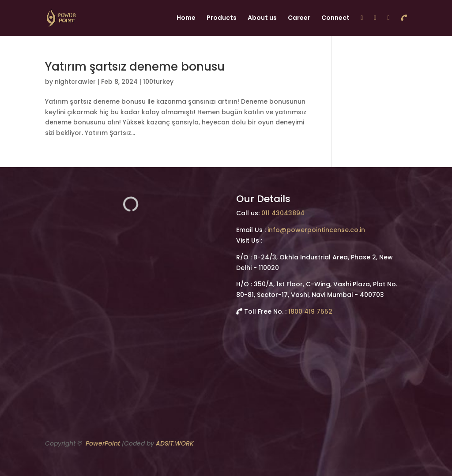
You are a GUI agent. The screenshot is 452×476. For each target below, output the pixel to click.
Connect (335, 18)
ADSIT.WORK (175, 443)
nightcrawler (75, 82)
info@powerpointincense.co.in (316, 230)
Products (222, 18)
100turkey (158, 82)
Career (299, 18)
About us (262, 18)
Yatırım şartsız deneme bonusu (135, 67)
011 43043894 (283, 213)
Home (186, 18)
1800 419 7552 (310, 311)
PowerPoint (103, 443)
